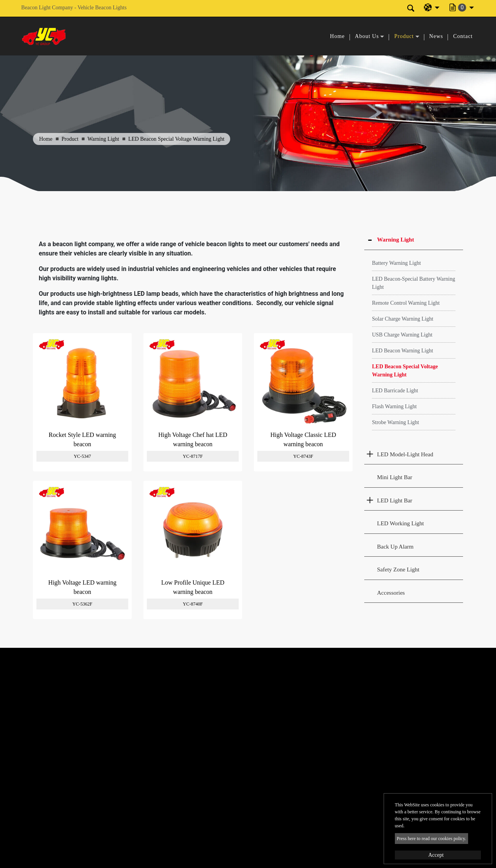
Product (70, 139)
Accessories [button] (391, 593)
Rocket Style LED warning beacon (83, 439)
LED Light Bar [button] (395, 500)
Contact (463, 36)
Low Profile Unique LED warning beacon (193, 587)
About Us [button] (367, 36)
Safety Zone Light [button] (398, 569)
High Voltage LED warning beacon (83, 587)
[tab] (414, 240)
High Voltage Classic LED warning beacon (303, 439)
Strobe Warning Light (396, 422)
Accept (436, 855)
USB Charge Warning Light (402, 335)
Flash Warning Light (394, 406)
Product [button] (404, 36)
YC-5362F (82, 604)
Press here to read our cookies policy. (431, 839)
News (436, 36)
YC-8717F (193, 456)
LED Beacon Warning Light (403, 351)
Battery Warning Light (396, 263)
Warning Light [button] (395, 240)
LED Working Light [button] (400, 523)
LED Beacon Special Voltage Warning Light (405, 371)
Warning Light (103, 139)
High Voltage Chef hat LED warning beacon (193, 439)
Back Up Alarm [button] (395, 547)
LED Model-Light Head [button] (405, 454)
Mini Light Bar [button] (395, 477)
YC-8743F (303, 456)
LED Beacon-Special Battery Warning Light (413, 283)
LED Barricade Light (395, 391)
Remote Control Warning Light (406, 303)
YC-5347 (82, 456)
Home (338, 36)
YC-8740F (193, 604)
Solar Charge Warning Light (403, 319)
